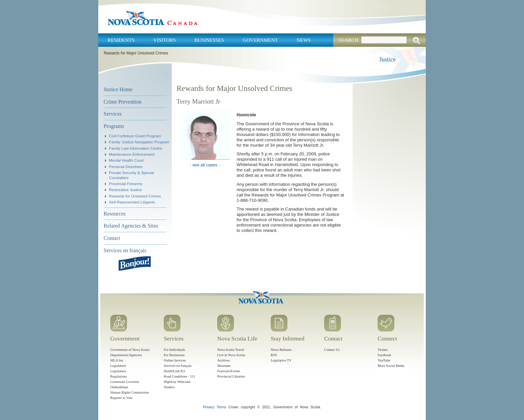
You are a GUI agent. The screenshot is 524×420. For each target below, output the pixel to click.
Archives (224, 360)
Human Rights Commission (129, 392)
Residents (121, 40)
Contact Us (332, 350)
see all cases (205, 165)
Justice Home (118, 89)
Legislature (118, 366)
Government (260, 40)
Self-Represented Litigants (132, 202)
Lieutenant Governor (125, 382)
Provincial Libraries (231, 376)
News (304, 40)
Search (348, 40)
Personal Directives (126, 167)
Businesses (209, 40)
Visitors (165, 40)
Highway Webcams (177, 382)
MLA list (117, 360)
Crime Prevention (122, 102)
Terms (221, 407)
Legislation (118, 371)
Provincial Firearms (126, 184)
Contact (112, 238)
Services (113, 114)
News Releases (281, 350)
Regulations (119, 376)
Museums (224, 366)
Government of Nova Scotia (130, 350)
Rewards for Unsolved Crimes (135, 196)
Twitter (383, 350)
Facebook (384, 355)
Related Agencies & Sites (131, 226)
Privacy (209, 407)
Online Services (175, 360)
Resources (115, 214)
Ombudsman (119, 387)
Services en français (125, 250)
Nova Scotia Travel (231, 350)
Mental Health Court (126, 160)
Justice (387, 59)
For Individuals (174, 350)
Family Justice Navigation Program (139, 142)
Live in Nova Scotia (231, 355)
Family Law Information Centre (136, 148)
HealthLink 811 (175, 371)
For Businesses (174, 355)
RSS (274, 355)
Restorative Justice (125, 190)
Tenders (169, 387)
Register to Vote (121, 398)
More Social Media (391, 366)
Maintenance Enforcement (132, 154)
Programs (114, 126)
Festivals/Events (229, 371)
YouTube (384, 360)
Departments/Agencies (126, 355)
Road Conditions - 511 (179, 376)
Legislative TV (281, 360)
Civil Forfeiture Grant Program (135, 136)
